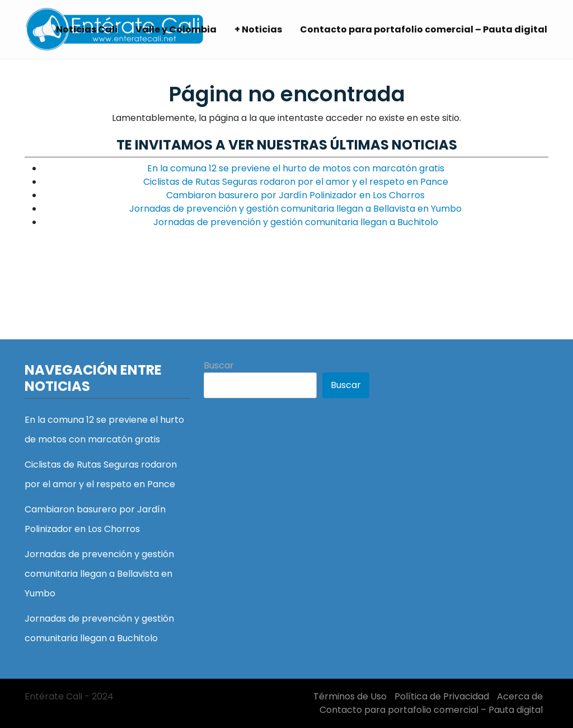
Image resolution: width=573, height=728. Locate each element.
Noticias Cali (87, 29)
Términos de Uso (350, 696)
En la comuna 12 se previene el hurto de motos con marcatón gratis (296, 168)
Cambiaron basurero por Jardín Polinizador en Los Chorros (295, 195)
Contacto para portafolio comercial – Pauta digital (424, 29)
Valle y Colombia (176, 29)
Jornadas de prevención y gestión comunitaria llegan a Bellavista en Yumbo (295, 209)
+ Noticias (258, 29)
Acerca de (520, 696)
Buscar (219, 365)
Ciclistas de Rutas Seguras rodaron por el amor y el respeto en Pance (296, 182)
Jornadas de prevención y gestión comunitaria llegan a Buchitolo (296, 222)
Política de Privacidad (442, 696)
